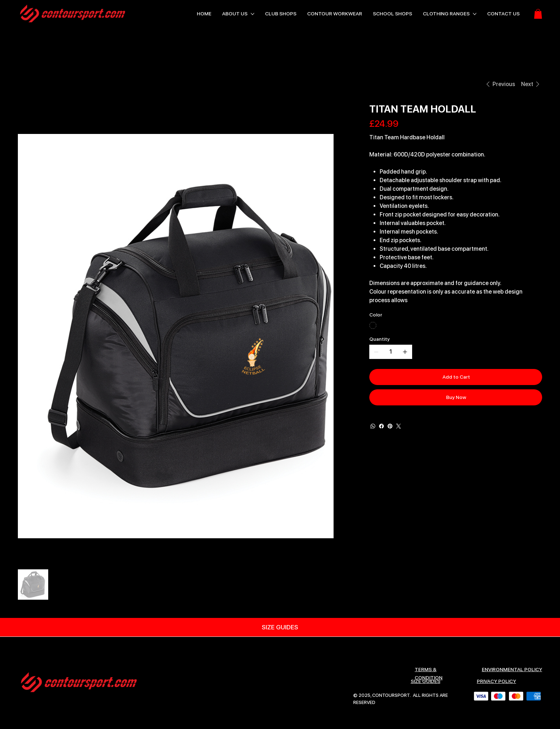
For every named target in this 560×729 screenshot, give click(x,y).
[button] (538, 14)
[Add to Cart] (456, 377)
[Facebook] (381, 426)
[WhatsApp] (373, 426)
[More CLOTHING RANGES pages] (475, 14)
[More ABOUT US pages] (252, 14)
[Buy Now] (456, 397)
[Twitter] (399, 426)
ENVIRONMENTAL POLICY (512, 669)
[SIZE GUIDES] (280, 627)
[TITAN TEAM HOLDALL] (70, 84)
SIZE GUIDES (426, 681)
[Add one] (405, 352)
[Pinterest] (390, 426)
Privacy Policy (496, 681)
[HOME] (26, 84)
